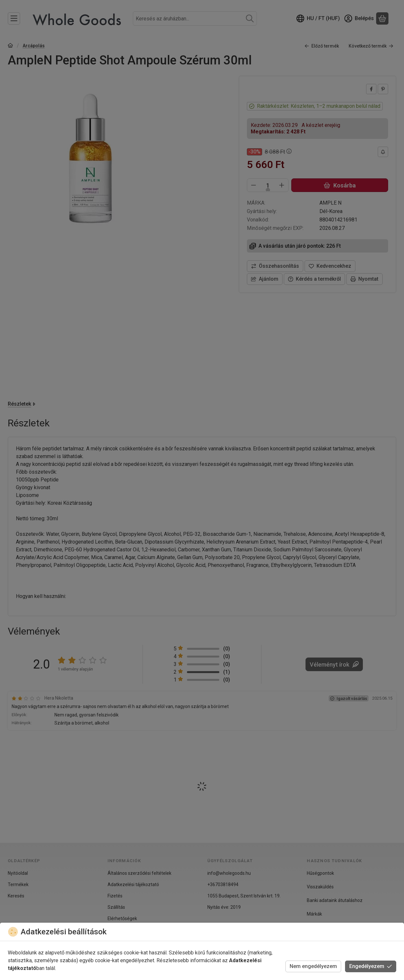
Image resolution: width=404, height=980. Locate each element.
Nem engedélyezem (313, 966)
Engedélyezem (371, 966)
